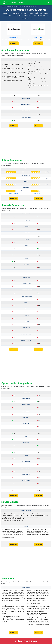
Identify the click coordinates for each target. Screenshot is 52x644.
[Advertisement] (26, 144)
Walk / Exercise (26, 474)
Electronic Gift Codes (27, 296)
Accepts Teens (26, 98)
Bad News (26, 527)
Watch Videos (26, 481)
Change (13, 43)
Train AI (26, 455)
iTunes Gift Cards (27, 284)
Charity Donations (26, 341)
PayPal (27, 246)
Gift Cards (26, 265)
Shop (26, 436)
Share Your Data (26, 430)
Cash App (27, 227)
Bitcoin (27, 309)
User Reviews (26, 188)
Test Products (26, 449)
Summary (26, 59)
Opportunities (26, 175)
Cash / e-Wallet (26, 214)
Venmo (27, 258)
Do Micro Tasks (26, 392)
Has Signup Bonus (26, 105)
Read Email (26, 424)
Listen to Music (26, 411)
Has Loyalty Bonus (26, 117)
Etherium (27, 315)
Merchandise (26, 328)
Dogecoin (27, 322)
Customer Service (26, 511)
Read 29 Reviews (14, 193)
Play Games (26, 417)
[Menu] (48, 3)
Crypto (26, 303)
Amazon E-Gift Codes (27, 271)
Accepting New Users (26, 92)
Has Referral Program (26, 111)
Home (4, 6)
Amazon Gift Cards (27, 277)
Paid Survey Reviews (11, 6)
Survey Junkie (38, 38)
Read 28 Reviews (38, 193)
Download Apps (26, 398)
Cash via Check (27, 233)
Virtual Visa (27, 220)
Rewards (26, 181)
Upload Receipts (26, 462)
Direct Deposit (27, 252)
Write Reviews (26, 487)
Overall (26, 169)
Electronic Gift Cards (27, 290)
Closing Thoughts (26, 588)
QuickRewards (19, 6)
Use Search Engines (26, 468)
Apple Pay (27, 239)
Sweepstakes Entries (26, 334)
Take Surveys (26, 443)
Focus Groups (26, 405)
